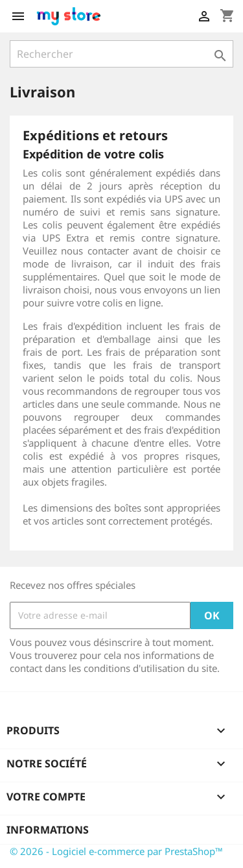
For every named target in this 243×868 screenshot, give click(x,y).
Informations (48, 830)
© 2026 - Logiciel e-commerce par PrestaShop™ (116, 851)
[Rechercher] (121, 54)
